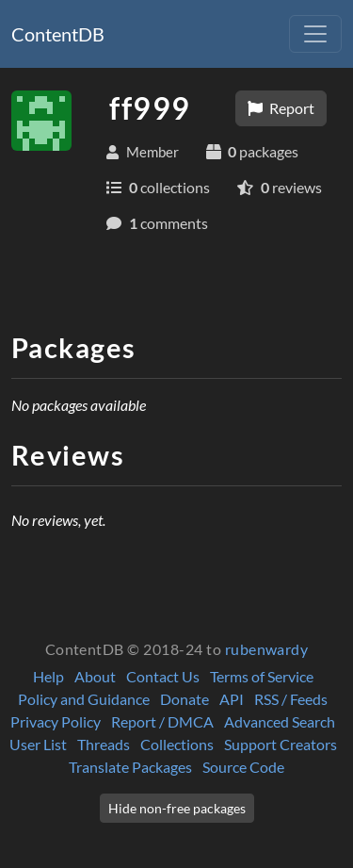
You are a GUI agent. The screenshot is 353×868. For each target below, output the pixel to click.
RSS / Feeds (291, 699)
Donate (185, 699)
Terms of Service (262, 676)
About (95, 676)
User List (38, 744)
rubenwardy (267, 649)
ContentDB (58, 34)
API (232, 699)
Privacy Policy (56, 721)
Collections (177, 744)
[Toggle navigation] (315, 34)
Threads (104, 744)
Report (281, 108)
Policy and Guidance (84, 699)
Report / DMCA (162, 721)
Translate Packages (130, 767)
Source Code (243, 767)
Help (48, 676)
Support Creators (281, 744)
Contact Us (163, 676)
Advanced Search (280, 721)
